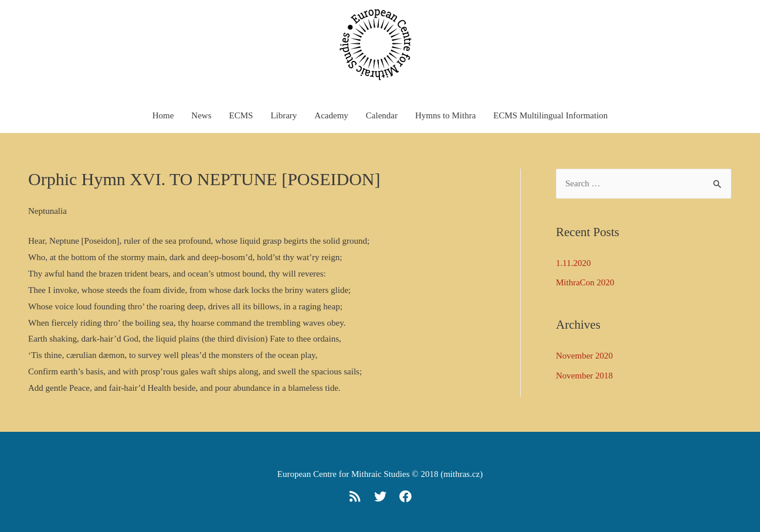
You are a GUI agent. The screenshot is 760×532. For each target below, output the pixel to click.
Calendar (382, 115)
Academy (331, 115)
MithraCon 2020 (585, 282)
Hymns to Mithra (445, 115)
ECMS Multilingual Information (550, 115)
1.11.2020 (573, 263)
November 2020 (584, 356)
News (201, 115)
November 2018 (584, 376)
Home (163, 115)
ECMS (241, 115)
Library (284, 115)
